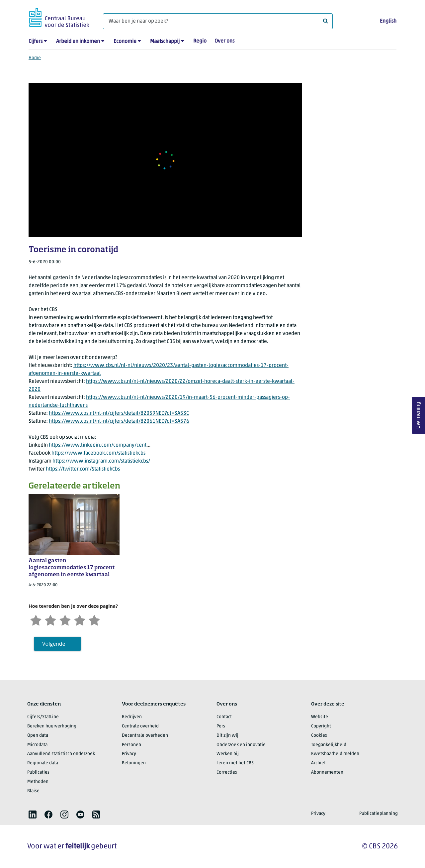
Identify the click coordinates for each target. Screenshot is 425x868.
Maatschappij (165, 42)
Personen (131, 745)
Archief (318, 763)
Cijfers (36, 42)
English (388, 21)
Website (320, 717)
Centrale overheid (140, 726)
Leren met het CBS (235, 763)
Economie (125, 42)
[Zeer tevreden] (94, 620)
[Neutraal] (65, 620)
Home (35, 58)
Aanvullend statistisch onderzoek (61, 754)
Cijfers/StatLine (43, 717)
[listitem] (33, 814)
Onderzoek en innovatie (241, 745)
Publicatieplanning (379, 814)
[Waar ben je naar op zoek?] (218, 21)
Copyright (321, 726)
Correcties (227, 772)
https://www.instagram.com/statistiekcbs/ (101, 461)
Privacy (129, 754)
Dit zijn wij (227, 736)
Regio (200, 41)
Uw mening (418, 416)
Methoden (38, 782)
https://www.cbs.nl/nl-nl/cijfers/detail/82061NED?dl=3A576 (119, 421)
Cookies (319, 736)
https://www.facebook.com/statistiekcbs (98, 453)
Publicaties (38, 772)
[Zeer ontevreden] (36, 620)
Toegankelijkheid (329, 745)
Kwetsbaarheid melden (335, 754)
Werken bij (228, 754)
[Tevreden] (80, 620)
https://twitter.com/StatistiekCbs (83, 469)
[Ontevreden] (50, 620)
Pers (221, 726)
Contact (224, 717)
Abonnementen (327, 772)
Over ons (224, 41)
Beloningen (134, 763)
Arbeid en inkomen (78, 42)
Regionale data (43, 763)
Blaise (33, 791)
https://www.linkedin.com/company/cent (98, 445)
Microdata (37, 745)
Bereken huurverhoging (52, 726)
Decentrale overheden (145, 736)
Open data (38, 736)
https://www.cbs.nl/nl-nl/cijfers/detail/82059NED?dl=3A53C (119, 413)
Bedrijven (132, 717)
